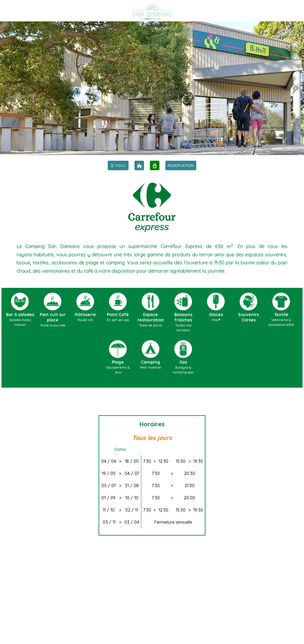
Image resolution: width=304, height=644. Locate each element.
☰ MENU (118, 165)
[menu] (118, 165)
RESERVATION (181, 165)
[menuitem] (118, 165)
